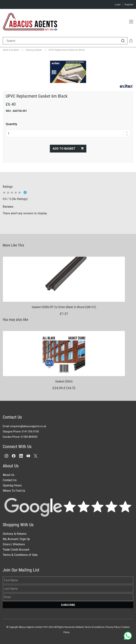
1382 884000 (30, 437)
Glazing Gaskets (34, 50)
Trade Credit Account (16, 550)
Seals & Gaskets (11, 50)
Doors (7, 544)
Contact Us (10, 480)
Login (118, 4)
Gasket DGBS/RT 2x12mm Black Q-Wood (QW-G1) (64, 307)
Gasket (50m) (64, 381)
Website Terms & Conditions (90, 627)
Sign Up (25, 539)
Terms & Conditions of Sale (20, 555)
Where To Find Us (14, 491)
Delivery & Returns (15, 534)
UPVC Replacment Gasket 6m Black (67, 50)
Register (129, 4)
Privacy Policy (113, 627)
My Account (10, 539)
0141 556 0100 (30, 432)
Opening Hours (12, 485)
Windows (19, 544)
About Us (9, 475)
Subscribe (68, 605)
